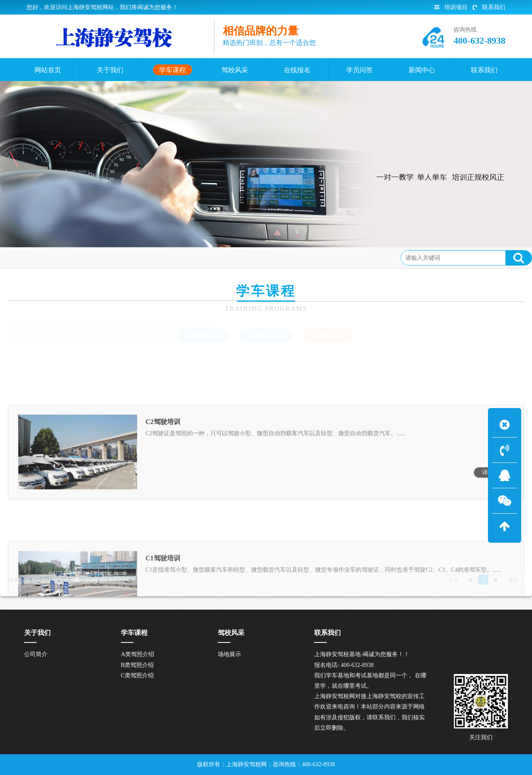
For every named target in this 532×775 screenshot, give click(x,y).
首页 (43, 257)
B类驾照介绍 (266, 335)
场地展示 (229, 654)
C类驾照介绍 (109, 257)
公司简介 (36, 654)
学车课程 (70, 257)
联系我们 (489, 7)
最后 (513, 580)
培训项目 (451, 7)
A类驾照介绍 (204, 335)
